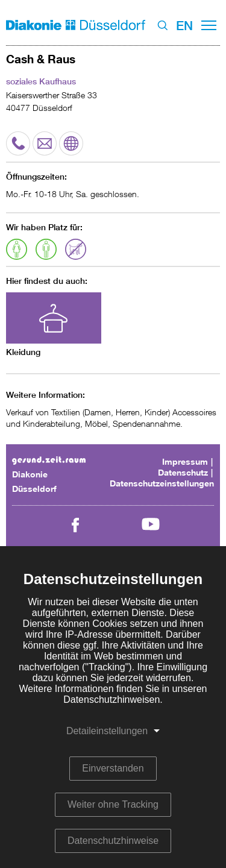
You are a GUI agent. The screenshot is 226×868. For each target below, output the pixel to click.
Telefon (18, 137)
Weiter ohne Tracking (113, 804)
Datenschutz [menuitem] (183, 472)
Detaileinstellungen (107, 731)
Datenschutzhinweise (113, 841)
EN (184, 26)
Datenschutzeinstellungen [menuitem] (162, 483)
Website (71, 137)
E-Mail (42, 143)
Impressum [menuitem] (185, 461)
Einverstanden (113, 768)
